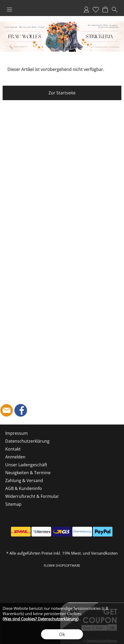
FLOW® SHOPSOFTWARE (62, 566)
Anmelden (86, 9)
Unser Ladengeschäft (26, 465)
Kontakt (13, 449)
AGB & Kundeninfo (24, 488)
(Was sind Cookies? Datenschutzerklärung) (41, 619)
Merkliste (96, 9)
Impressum (17, 433)
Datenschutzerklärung (27, 441)
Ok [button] (62, 634)
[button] (9, 9)
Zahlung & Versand (24, 481)
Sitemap (13, 504)
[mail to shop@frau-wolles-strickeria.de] (7, 410)
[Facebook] (21, 410)
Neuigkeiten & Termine (28, 473)
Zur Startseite (62, 93)
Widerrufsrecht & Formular (32, 496)
